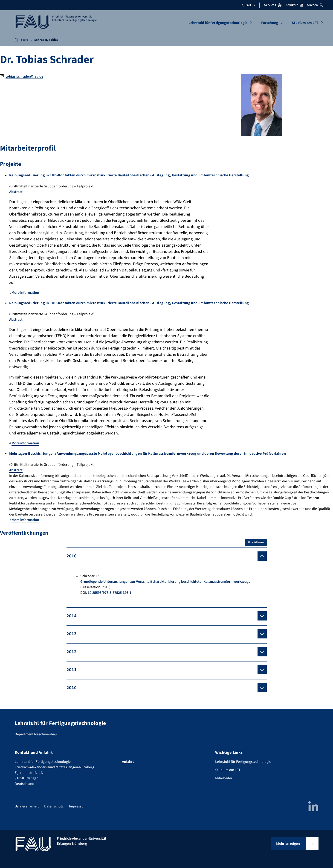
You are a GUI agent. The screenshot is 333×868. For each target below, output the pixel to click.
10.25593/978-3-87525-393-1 (110, 593)
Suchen (315, 5)
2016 (72, 556)
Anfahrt (128, 762)
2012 (72, 652)
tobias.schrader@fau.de (24, 76)
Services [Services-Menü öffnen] (273, 5)
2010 (72, 688)
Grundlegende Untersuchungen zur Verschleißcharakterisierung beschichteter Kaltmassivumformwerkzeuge (165, 582)
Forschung (270, 23)
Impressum (78, 806)
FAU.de (248, 5)
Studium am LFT (305, 23)
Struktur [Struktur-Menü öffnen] (294, 5)
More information (25, 293)
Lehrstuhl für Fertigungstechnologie (218, 23)
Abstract (16, 192)
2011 (72, 670)
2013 (72, 634)
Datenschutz (54, 806)
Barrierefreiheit (27, 806)
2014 (72, 616)
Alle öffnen (256, 542)
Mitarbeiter (224, 778)
